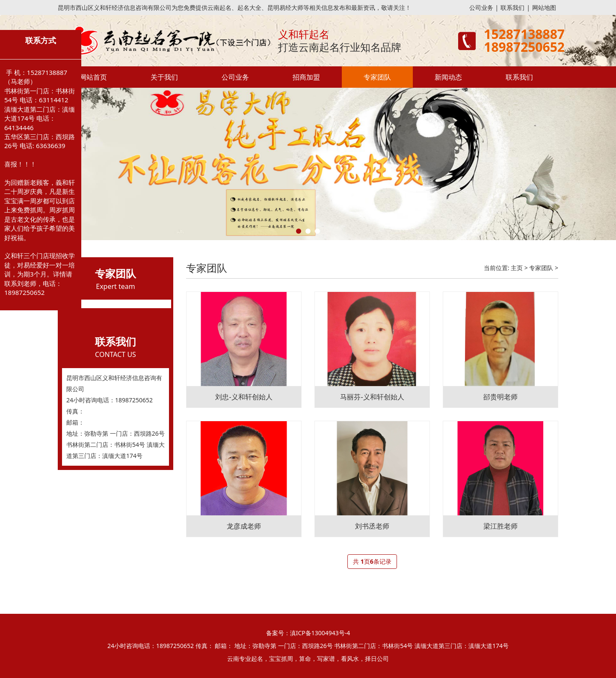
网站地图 (544, 7)
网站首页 (93, 77)
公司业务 (481, 7)
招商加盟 (306, 77)
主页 (517, 268)
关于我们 (164, 77)
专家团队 (377, 77)
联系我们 (512, 7)
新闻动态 (448, 77)
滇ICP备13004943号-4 (320, 633)
